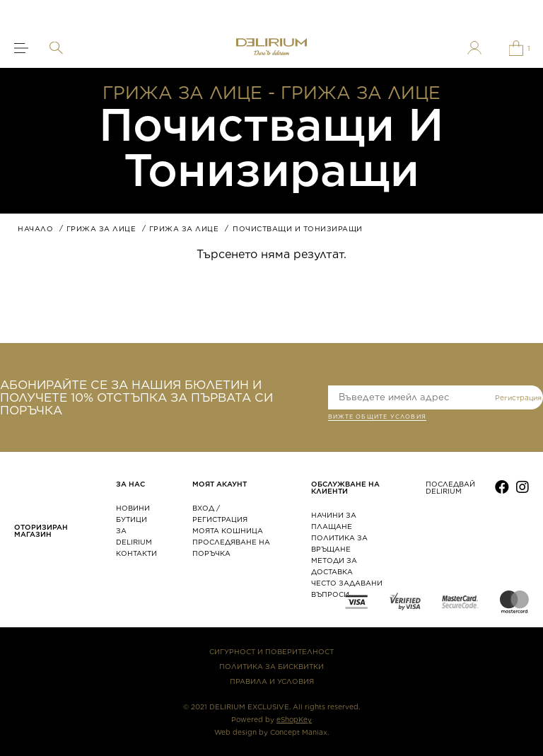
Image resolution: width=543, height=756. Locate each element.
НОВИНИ (133, 508)
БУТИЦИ (132, 519)
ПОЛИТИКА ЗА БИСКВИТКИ (271, 666)
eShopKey (294, 719)
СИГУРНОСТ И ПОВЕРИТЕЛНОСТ (271, 651)
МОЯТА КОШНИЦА (228, 530)
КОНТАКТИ (136, 553)
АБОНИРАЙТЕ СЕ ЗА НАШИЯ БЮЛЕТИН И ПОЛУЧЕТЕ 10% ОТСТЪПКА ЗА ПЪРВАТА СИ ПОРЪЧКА (136, 397)
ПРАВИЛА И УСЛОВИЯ (272, 681)
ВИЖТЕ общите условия (377, 418)
